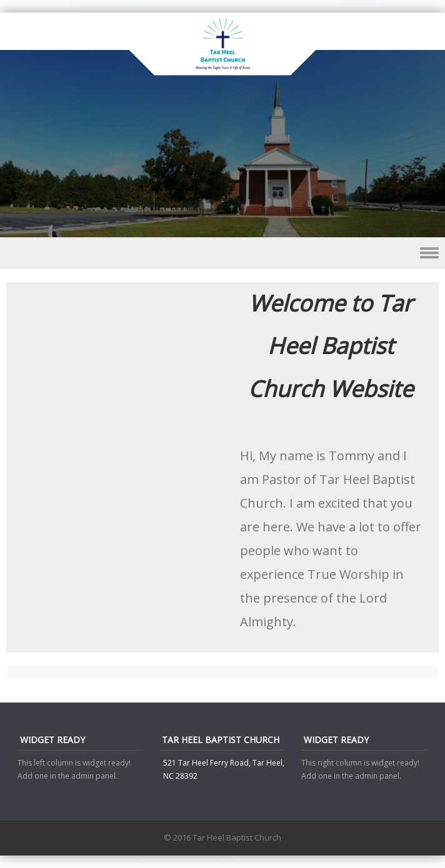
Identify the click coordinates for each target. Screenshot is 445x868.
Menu (222, 253)
